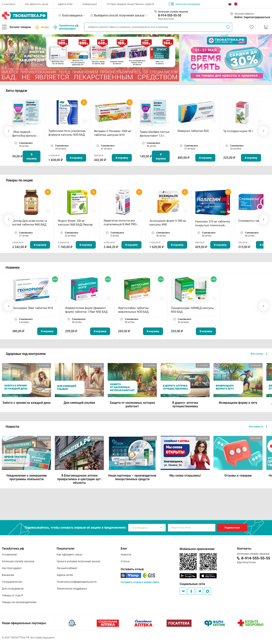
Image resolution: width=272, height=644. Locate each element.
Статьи (125, 561)
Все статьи (259, 354)
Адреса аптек (65, 4)
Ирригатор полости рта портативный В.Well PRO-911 (120, 223)
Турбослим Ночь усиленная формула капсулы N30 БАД (67, 133)
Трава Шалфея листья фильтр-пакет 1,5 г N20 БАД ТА (155, 134)
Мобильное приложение (197, 549)
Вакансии (8, 575)
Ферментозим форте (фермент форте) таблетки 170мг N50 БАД (86, 310)
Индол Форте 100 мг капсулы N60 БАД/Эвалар (75, 223)
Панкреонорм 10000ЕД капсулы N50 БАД (192, 310)
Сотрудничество (12, 582)
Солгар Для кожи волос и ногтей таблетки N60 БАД (30, 223)
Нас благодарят (12, 568)
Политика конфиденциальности (77, 582)
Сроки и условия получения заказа (78, 561)
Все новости (258, 427)
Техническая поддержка (72, 589)
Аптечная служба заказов (18, 561)
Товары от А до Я (12, 595)
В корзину (32, 156)
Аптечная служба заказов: (173, 12)
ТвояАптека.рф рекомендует (66, 27)
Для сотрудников (13, 589)
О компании (9, 4)
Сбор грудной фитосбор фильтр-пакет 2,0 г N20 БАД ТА (25, 134)
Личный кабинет (67, 568)
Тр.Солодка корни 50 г (238, 131)
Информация (90, 4)
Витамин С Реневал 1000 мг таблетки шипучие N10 (113, 133)
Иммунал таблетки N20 (193, 131)
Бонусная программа (184, 4)
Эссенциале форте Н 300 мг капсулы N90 (168, 223)
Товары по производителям (19, 602)
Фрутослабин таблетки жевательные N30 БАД (133, 310)
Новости (126, 555)
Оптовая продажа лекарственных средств (130, 4)
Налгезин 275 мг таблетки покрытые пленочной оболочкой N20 (213, 224)
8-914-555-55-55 (170, 15)
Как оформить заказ (37, 4)
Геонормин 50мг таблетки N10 (33, 308)
